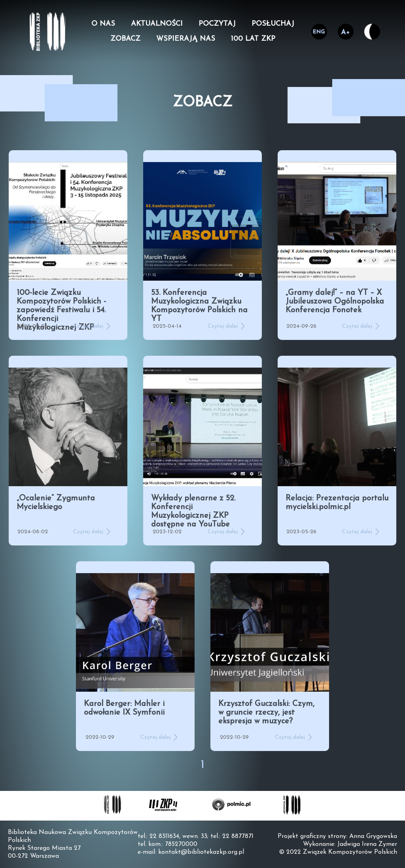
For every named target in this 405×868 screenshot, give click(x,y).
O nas (103, 24)
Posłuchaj (273, 24)
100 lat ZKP (253, 39)
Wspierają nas (186, 39)
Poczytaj (217, 24)
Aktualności (157, 24)
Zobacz (125, 39)
